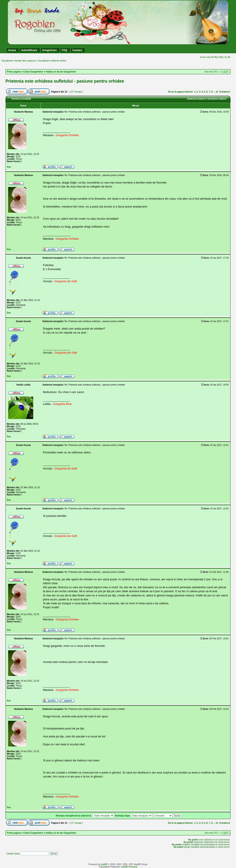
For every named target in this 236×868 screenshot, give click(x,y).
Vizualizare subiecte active (52, 61)
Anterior (189, 92)
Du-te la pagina (176, 92)
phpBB (104, 864)
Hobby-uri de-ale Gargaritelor (61, 72)
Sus (9, 167)
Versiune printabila (21, 99)
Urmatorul (225, 92)
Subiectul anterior (196, 99)
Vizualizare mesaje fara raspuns (18, 61)
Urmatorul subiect (217, 99)
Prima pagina (14, 72)
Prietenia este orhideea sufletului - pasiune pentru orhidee (65, 81)
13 (217, 92)
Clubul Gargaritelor (33, 72)
